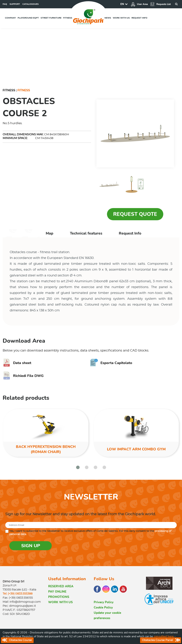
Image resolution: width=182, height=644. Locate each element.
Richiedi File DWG (23, 376)
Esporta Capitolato (111, 363)
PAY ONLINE (57, 592)
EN (122, 4)
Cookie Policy (103, 608)
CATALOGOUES (31, 4)
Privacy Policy (104, 602)
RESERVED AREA (61, 586)
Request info (139, 18)
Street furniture (51, 18)
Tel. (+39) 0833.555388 (18, 594)
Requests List (160, 4)
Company (10, 18)
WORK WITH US (60, 602)
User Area (139, 4)
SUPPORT (15, 4)
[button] (78, 467)
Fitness (68, 18)
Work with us (121, 18)
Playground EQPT (28, 18)
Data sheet (17, 363)
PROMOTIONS (59, 597)
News (108, 18)
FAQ (5, 4)
